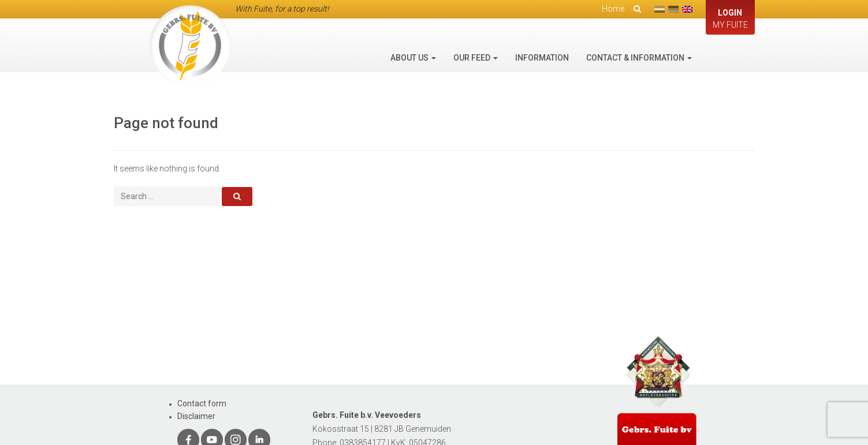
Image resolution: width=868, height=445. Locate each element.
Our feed (476, 58)
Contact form (202, 403)
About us (413, 58)
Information (542, 58)
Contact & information (639, 58)
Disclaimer (196, 416)
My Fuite (730, 18)
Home (613, 9)
